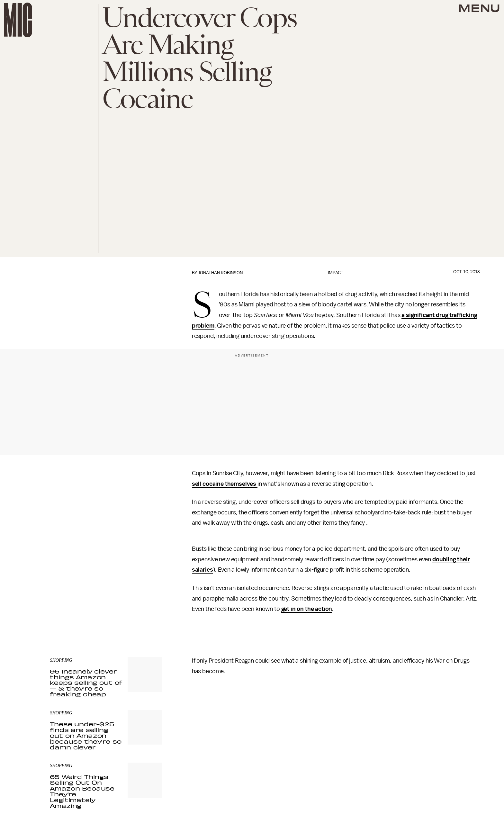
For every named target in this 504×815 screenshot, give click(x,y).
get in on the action (307, 609)
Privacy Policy (63, 608)
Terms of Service (140, 605)
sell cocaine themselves (225, 484)
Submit (147, 595)
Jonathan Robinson (220, 273)
